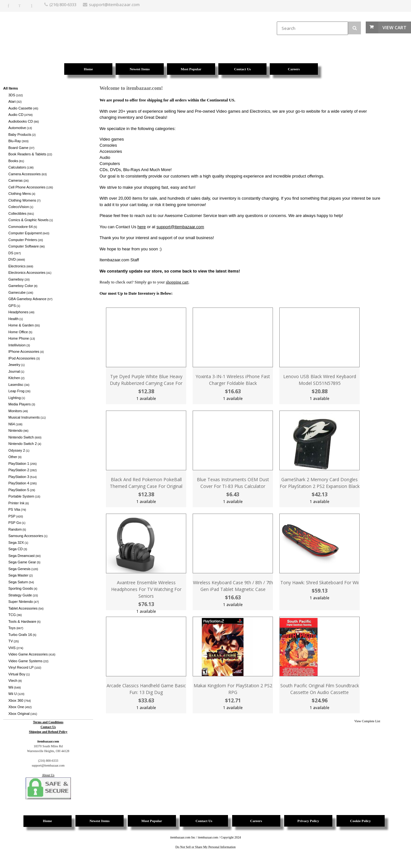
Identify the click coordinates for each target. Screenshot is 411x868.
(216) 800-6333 (63, 4)
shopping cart (177, 282)
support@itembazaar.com (180, 227)
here (142, 227)
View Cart (394, 27)
